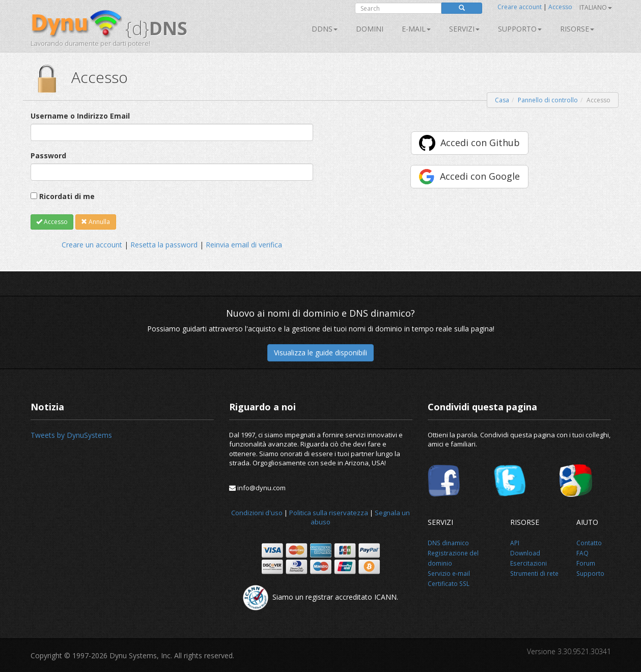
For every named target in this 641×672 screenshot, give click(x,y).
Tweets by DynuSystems (71, 435)
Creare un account (92, 245)
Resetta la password (164, 245)
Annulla (95, 222)
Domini (370, 29)
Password (48, 156)
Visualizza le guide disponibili (320, 353)
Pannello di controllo (548, 100)
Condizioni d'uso (257, 513)
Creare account (520, 7)
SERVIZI (464, 29)
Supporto (520, 29)
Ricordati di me (67, 196)
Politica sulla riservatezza (329, 513)
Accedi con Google (480, 176)
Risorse (577, 29)
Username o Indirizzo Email (80, 116)
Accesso (560, 7)
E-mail (416, 29)
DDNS (325, 29)
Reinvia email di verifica (244, 245)
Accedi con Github (480, 143)
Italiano (596, 7)
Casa (502, 100)
